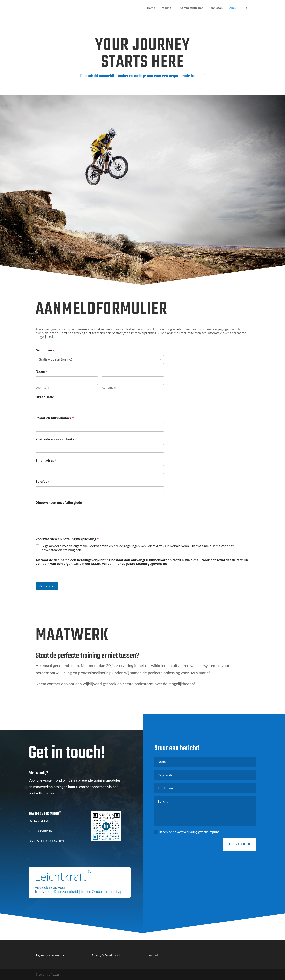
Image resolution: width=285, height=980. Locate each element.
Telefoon (43, 482)
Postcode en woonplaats (56, 439)
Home (151, 8)
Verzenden (47, 586)
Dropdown (45, 350)
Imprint (214, 848)
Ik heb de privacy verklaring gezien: (187, 848)
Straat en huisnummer (55, 418)
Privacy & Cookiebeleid (107, 955)
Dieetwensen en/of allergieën (59, 503)
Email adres (46, 460)
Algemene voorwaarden (51, 955)
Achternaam (110, 388)
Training (166, 8)
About (233, 8)
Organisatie (45, 397)
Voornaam (42, 388)
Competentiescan (192, 8)
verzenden (240, 861)
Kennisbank (216, 8)
